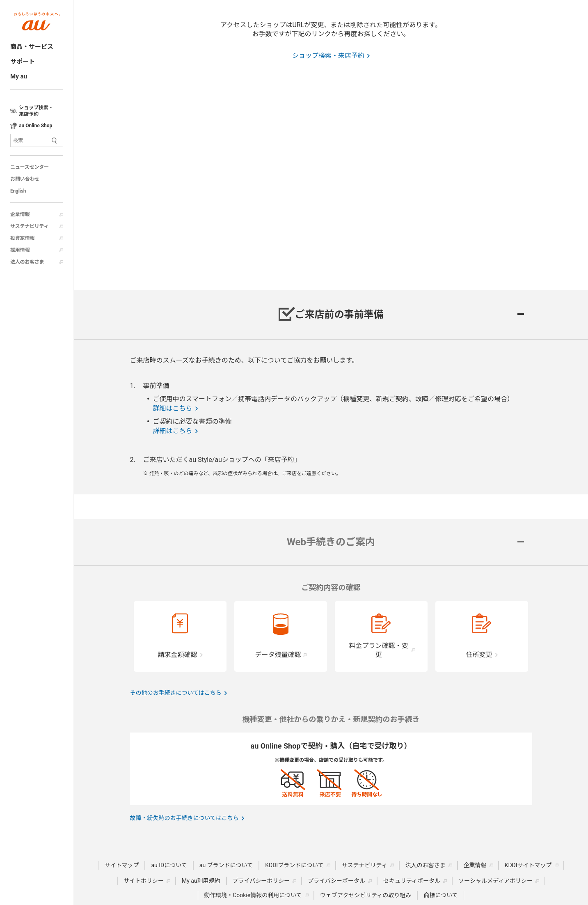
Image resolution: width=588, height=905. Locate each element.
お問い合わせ (25, 179)
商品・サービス (32, 47)
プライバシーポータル (336, 881)
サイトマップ (121, 865)
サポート (23, 62)
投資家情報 (22, 238)
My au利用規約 (201, 881)
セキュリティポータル (412, 881)
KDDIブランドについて (294, 865)
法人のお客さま (27, 262)
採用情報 (20, 250)
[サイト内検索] (37, 140)
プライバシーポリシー (261, 881)
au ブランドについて (226, 865)
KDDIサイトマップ (528, 865)
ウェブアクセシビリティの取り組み (366, 895)
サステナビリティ (29, 226)
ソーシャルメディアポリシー (495, 881)
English (18, 191)
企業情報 (20, 214)
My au (19, 76)
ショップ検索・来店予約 (328, 56)
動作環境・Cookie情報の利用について (253, 895)
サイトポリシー (144, 881)
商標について (441, 895)
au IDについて (169, 865)
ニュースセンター (30, 167)
